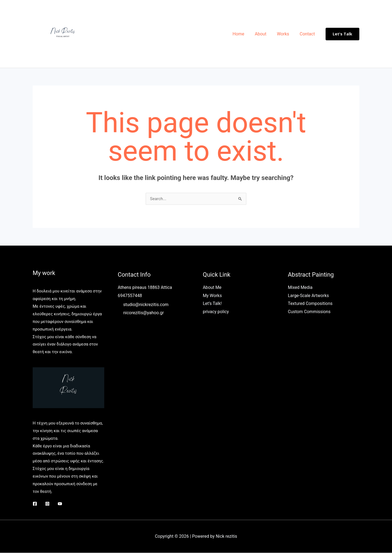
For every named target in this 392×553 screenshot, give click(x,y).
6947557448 (130, 296)
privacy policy (216, 312)
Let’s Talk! (212, 304)
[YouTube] (60, 504)
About (265, 34)
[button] (342, 34)
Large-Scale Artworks (309, 296)
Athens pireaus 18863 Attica (145, 288)
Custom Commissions (310, 312)
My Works (212, 296)
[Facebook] (35, 504)
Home (245, 34)
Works (286, 34)
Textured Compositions (310, 304)
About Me (212, 288)
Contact (308, 34)
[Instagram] (47, 504)
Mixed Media (300, 288)
